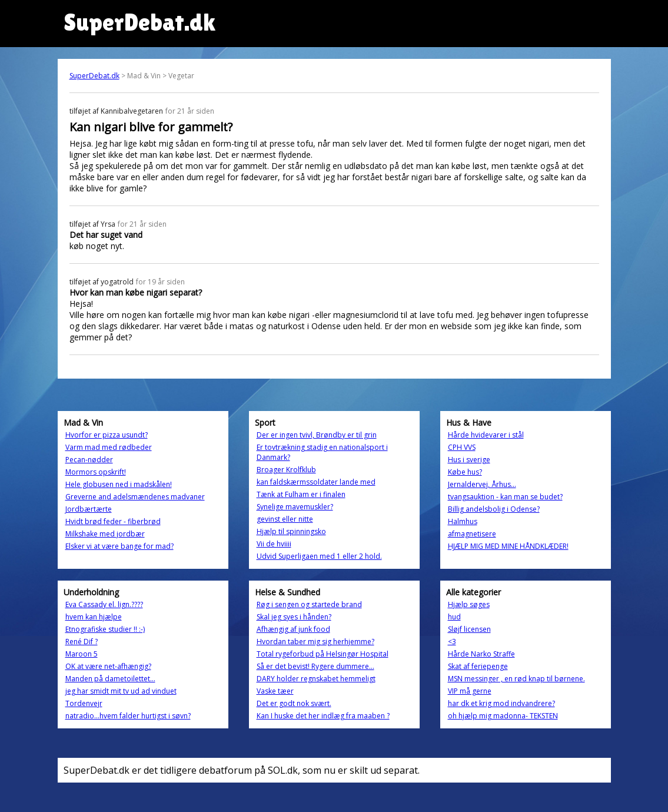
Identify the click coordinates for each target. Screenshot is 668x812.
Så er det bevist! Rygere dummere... (315, 666)
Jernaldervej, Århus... (482, 484)
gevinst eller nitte (285, 519)
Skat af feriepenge (478, 666)
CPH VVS (462, 447)
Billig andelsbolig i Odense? (494, 509)
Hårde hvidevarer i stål (486, 435)
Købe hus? (465, 472)
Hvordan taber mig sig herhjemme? (315, 642)
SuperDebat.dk (94, 76)
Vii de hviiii (274, 544)
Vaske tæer (275, 691)
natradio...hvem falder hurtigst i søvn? (128, 716)
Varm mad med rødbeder (109, 447)
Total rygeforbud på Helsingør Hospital (323, 654)
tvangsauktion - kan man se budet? (505, 497)
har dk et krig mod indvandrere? (501, 703)
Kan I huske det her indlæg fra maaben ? (323, 716)
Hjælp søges (469, 604)
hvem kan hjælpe (94, 617)
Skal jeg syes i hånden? (294, 617)
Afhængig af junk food (293, 629)
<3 (452, 642)
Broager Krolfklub (286, 470)
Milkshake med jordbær (105, 534)
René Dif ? (82, 642)
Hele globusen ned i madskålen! (119, 484)
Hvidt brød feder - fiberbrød (113, 521)
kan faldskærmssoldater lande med (316, 482)
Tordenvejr (84, 703)
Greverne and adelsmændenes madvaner (135, 497)
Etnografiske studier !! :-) (105, 629)
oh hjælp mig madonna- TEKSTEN (503, 716)
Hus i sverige (469, 460)
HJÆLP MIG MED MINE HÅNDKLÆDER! (508, 546)
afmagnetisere (472, 534)
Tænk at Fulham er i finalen (301, 494)
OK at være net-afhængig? (108, 666)
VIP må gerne (470, 691)
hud (454, 617)
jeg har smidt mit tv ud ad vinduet (121, 691)
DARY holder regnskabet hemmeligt (316, 679)
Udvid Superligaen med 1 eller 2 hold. (319, 556)
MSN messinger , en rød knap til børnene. (516, 679)
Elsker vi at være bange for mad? (119, 546)
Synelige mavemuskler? (295, 507)
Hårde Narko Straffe (481, 654)
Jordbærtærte (89, 509)
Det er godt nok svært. (294, 703)
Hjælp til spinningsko (291, 531)
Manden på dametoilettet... (110, 679)
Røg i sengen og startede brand (309, 604)
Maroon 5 (82, 654)
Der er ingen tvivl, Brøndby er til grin (317, 435)
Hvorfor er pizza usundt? (107, 435)
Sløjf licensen (469, 629)
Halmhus (463, 521)
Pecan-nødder (89, 460)
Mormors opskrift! (96, 472)
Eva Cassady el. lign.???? (104, 604)
